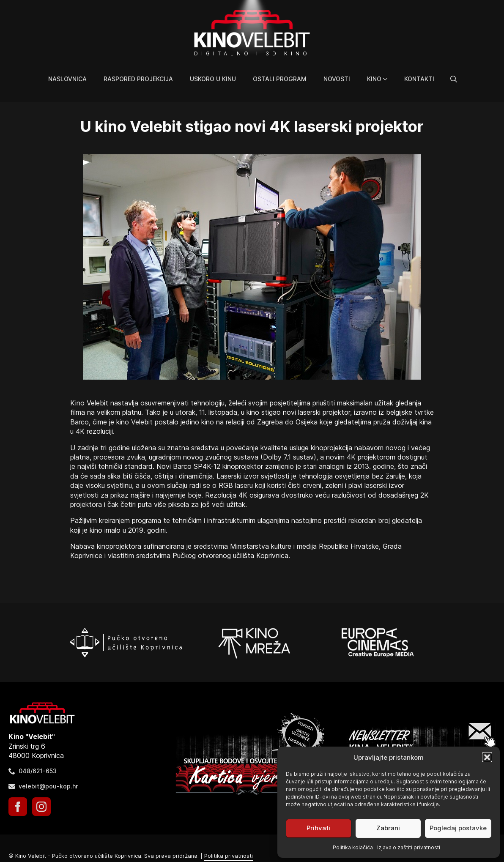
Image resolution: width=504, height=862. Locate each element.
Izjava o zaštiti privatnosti (409, 847)
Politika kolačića (353, 847)
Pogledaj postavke (458, 828)
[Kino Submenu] (389, 79)
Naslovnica (67, 79)
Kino (374, 79)
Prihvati (318, 828)
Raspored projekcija (138, 79)
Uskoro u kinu (213, 79)
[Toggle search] (454, 79)
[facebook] (18, 807)
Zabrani (388, 828)
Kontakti (419, 79)
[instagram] (41, 807)
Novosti (337, 79)
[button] (487, 757)
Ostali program (280, 79)
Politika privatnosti (229, 856)
